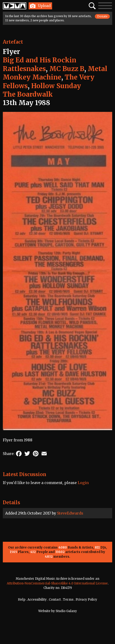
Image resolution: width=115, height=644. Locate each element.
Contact (55, 600)
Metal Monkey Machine (55, 73)
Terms (68, 600)
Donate (102, 16)
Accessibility (37, 600)
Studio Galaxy (66, 611)
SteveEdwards (70, 513)
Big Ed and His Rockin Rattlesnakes (40, 64)
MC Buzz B (67, 69)
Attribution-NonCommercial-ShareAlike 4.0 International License (57, 583)
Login (83, 483)
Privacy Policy (86, 600)
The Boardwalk (28, 94)
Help (22, 600)
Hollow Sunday (56, 86)
